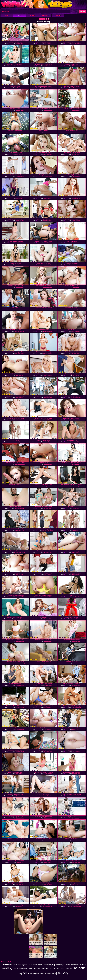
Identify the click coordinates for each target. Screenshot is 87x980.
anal (17, 265)
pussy (22, 110)
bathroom (49, 442)
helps (48, 110)
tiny (22, 66)
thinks (22, 198)
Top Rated (45, 16)
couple (78, 486)
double (22, 597)
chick (51, 906)
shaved (73, 198)
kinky (50, 641)
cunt (79, 198)
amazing (74, 110)
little (75, 729)
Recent (32, 16)
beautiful (50, 353)
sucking (22, 707)
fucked (73, 44)
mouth (20, 44)
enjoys (48, 132)
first (19, 198)
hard (79, 44)
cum (22, 44)
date (79, 862)
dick (17, 44)
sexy (79, 88)
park (22, 442)
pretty (48, 176)
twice (78, 530)
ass (17, 132)
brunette (22, 619)
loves (50, 154)
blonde (76, 44)
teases (22, 309)
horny (20, 154)
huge (45, 154)
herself (48, 464)
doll (51, 464)
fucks (48, 66)
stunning (18, 243)
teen (45, 44)
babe (73, 88)
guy (78, 309)
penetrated (75, 398)
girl (22, 862)
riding (76, 575)
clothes (78, 66)
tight (48, 44)
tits (78, 597)
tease (78, 331)
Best (19, 16)
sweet (79, 265)
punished (77, 375)
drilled (75, 619)
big (23, 88)
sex (20, 66)
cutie (48, 729)
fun (76, 530)
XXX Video (58, 16)
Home (7, 16)
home (78, 729)
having (74, 641)
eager (23, 729)
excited (51, 530)
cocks (19, 707)
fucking (17, 221)
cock (50, 44)
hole (18, 66)
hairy (50, 707)
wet (51, 110)
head (48, 862)
